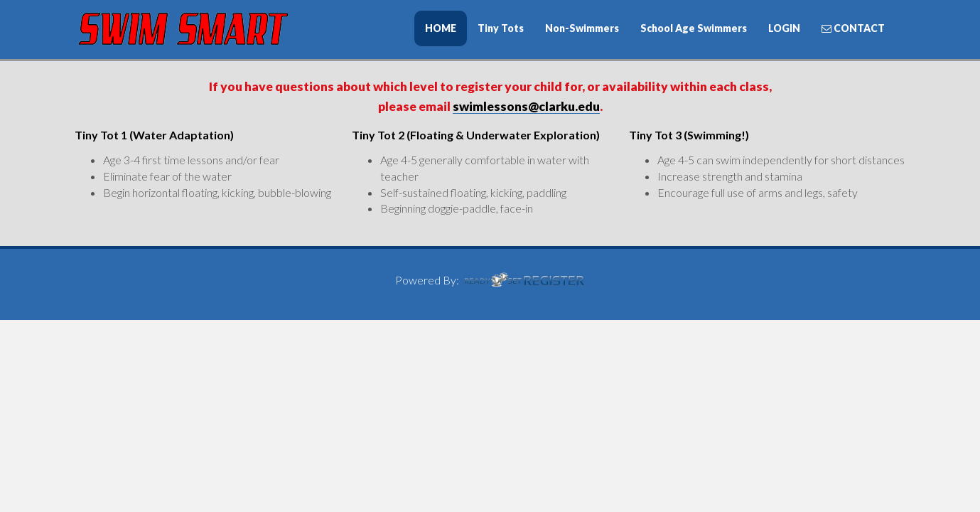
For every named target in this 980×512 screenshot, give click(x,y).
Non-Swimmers (582, 28)
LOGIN (784, 28)
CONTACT (853, 28)
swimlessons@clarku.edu (526, 106)
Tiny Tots (501, 28)
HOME (441, 28)
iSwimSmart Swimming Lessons (181, 30)
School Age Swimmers (694, 28)
